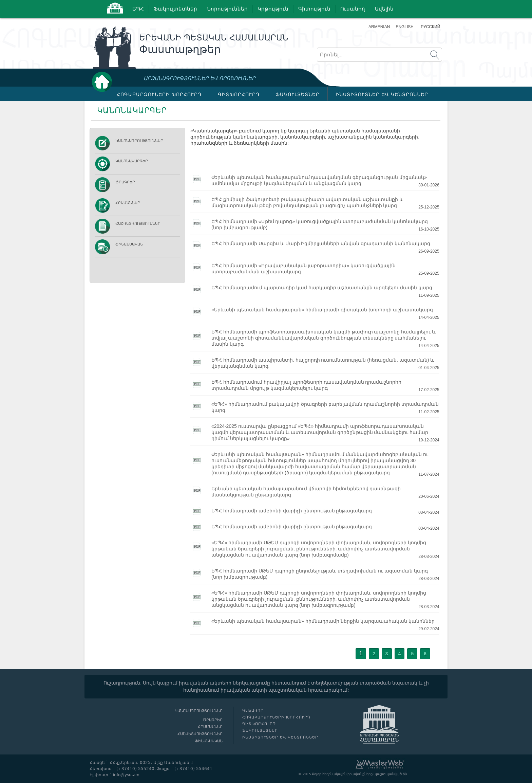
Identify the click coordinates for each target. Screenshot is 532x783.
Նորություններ (227, 9)
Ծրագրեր (125, 182)
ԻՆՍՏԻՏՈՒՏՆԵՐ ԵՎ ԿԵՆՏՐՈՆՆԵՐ (382, 94)
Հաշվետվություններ (138, 224)
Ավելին (384, 9)
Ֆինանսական (129, 244)
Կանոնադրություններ (139, 141)
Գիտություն (314, 9)
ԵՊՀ (138, 9)
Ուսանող (353, 9)
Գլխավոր (104, 82)
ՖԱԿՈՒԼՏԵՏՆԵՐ (298, 94)
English (405, 27)
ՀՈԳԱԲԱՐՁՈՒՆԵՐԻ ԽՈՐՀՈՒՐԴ (159, 94)
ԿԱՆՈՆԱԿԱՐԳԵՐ (132, 161)
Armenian (379, 27)
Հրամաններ (128, 203)
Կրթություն (273, 9)
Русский (430, 27)
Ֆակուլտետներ (175, 9)
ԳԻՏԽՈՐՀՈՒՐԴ (239, 94)
